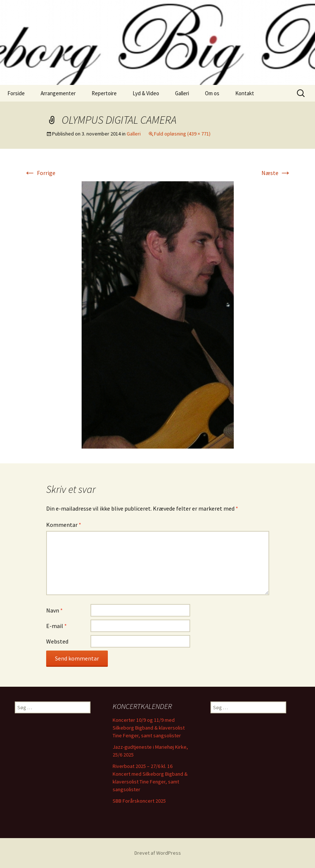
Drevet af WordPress (158, 853)
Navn (54, 610)
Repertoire (104, 93)
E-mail (57, 626)
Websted (57, 641)
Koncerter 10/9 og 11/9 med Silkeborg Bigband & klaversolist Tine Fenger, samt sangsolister (149, 728)
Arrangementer (58, 93)
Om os (212, 93)
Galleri (182, 93)
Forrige (40, 173)
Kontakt (245, 93)
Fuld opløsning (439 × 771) (182, 134)
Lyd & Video (146, 93)
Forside (16, 93)
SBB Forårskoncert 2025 (139, 801)
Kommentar (64, 525)
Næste (276, 173)
